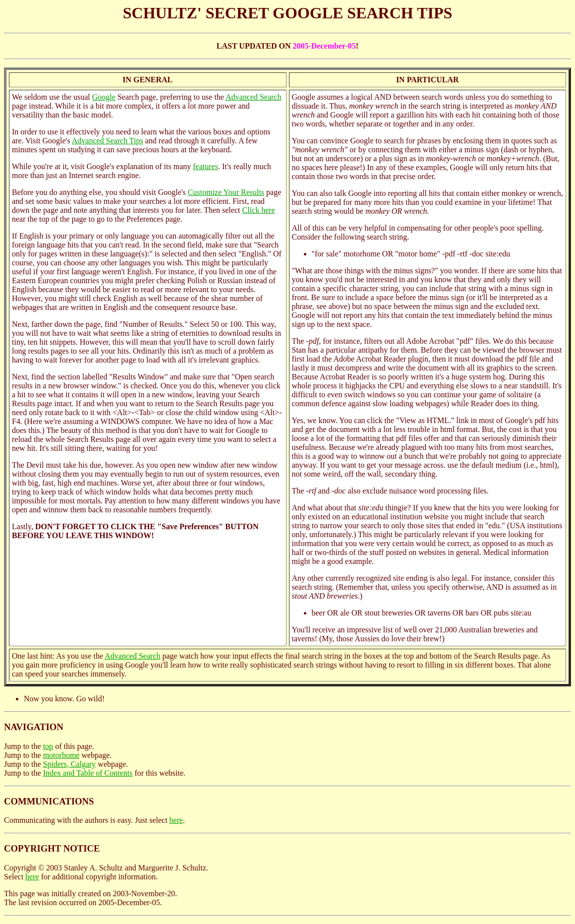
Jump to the (24, 746)
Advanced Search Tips (108, 141)
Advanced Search (253, 97)
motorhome (61, 755)
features (205, 166)
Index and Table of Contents (88, 773)
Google (104, 97)
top (48, 746)
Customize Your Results (226, 192)
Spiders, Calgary (70, 764)
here (176, 820)
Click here (258, 210)
